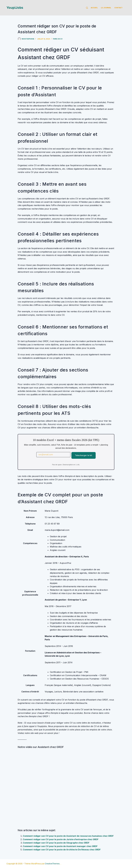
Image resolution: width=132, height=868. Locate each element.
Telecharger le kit (84, 455)
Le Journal (106, 8)
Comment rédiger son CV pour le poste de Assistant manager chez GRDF (60, 846)
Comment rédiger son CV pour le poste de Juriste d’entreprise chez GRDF (61, 839)
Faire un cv (58, 39)
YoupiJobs (15, 8)
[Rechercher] (87, 8)
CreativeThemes (52, 864)
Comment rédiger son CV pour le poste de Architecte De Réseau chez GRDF (62, 850)
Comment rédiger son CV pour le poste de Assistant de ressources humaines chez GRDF (68, 836)
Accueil (94, 8)
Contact (118, 8)
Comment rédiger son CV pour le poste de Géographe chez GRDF (56, 843)
